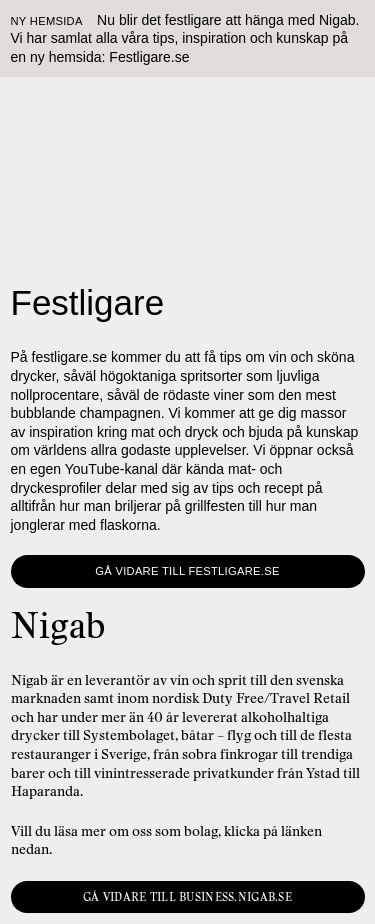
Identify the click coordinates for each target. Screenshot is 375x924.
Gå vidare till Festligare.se (187, 571)
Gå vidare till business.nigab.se (187, 897)
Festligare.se (149, 57)
